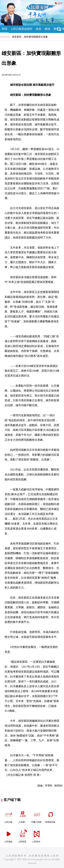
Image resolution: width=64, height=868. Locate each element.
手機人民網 (37, 816)
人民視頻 (9, 835)
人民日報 (9, 816)
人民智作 (37, 835)
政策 (39, 29)
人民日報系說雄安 (22, 29)
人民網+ (23, 816)
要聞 (4, 29)
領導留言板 (51, 816)
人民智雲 (23, 835)
